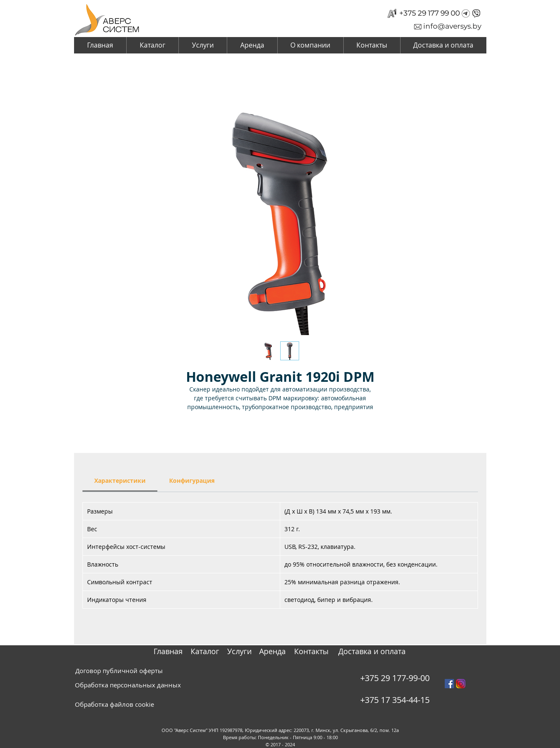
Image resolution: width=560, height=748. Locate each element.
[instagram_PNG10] (461, 684)
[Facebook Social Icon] (449, 684)
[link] (120, 480)
